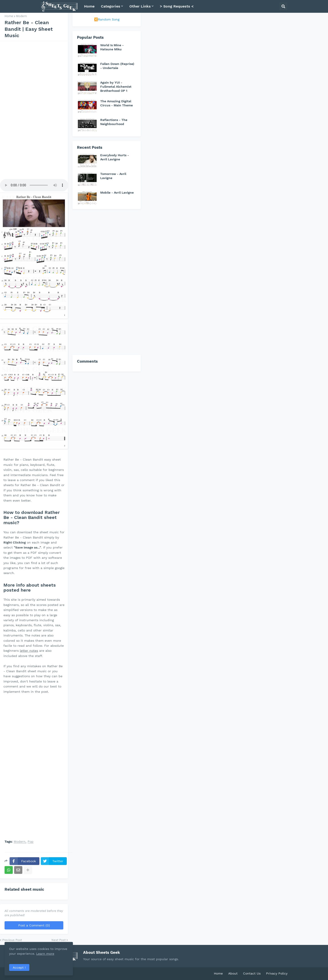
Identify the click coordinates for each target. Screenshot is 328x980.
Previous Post (12, 940)
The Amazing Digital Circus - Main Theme (117, 103)
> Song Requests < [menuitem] (177, 6)
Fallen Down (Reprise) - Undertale (117, 66)
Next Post (59, 940)
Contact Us (252, 973)
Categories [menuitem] (111, 6)
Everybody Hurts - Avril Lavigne (115, 157)
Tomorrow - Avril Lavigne (113, 176)
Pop (31, 842)
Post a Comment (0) (34, 925)
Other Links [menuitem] (140, 6)
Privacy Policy (277, 973)
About (233, 973)
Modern (21, 16)
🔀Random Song (107, 19)
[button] (283, 6)
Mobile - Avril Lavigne (117, 192)
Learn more (45, 954)
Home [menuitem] (89, 6)
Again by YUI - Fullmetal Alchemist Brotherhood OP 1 (116, 87)
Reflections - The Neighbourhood (114, 122)
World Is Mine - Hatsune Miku (112, 47)
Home (9, 16)
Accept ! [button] (19, 967)
